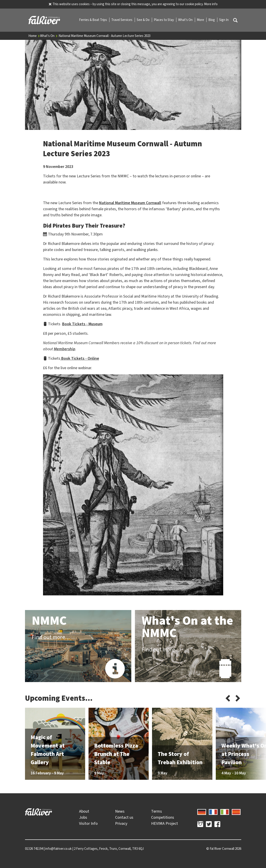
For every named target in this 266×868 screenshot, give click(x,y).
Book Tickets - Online (80, 358)
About (84, 811)
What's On (186, 20)
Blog (212, 20)
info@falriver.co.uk (58, 849)
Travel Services (122, 20)
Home (34, 36)
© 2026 (224, 849)
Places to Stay (164, 20)
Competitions (163, 817)
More (201, 20)
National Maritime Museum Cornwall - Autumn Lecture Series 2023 (105, 36)
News (120, 811)
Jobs (83, 817)
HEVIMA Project (165, 823)
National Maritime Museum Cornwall (130, 203)
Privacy (121, 823)
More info (211, 4)
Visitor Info (88, 823)
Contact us (124, 817)
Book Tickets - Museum (82, 324)
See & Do (143, 20)
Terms (157, 811)
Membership (65, 349)
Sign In (224, 20)
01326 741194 (34, 849)
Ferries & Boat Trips (93, 20)
